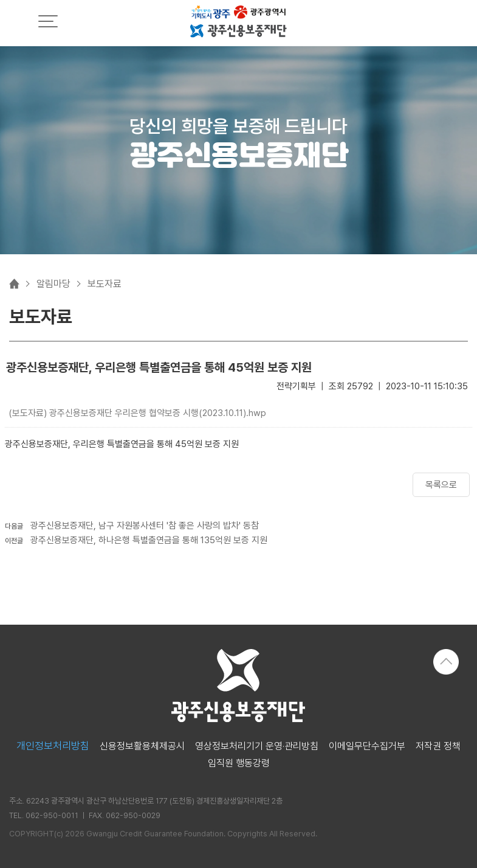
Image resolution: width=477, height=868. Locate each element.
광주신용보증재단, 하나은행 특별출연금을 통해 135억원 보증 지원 (149, 540)
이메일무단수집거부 (367, 746)
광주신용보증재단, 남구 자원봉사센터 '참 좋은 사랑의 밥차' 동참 (145, 526)
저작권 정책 (438, 746)
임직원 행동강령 (239, 763)
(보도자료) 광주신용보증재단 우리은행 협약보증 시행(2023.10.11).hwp (137, 413)
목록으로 (441, 485)
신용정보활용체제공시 (142, 746)
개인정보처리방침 (53, 746)
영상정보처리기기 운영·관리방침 (257, 746)
